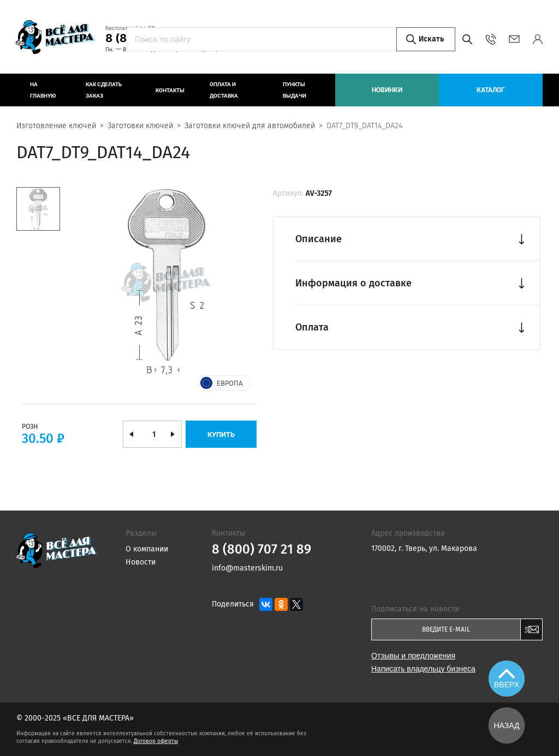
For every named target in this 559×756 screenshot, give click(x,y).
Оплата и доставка (224, 90)
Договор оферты (156, 741)
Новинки (387, 90)
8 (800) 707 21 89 (154, 38)
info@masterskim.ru (514, 39)
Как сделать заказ (104, 90)
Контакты (170, 90)
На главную (43, 90)
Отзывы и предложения (413, 656)
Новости (141, 562)
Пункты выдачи (295, 90)
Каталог (491, 90)
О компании (147, 549)
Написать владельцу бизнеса (423, 669)
